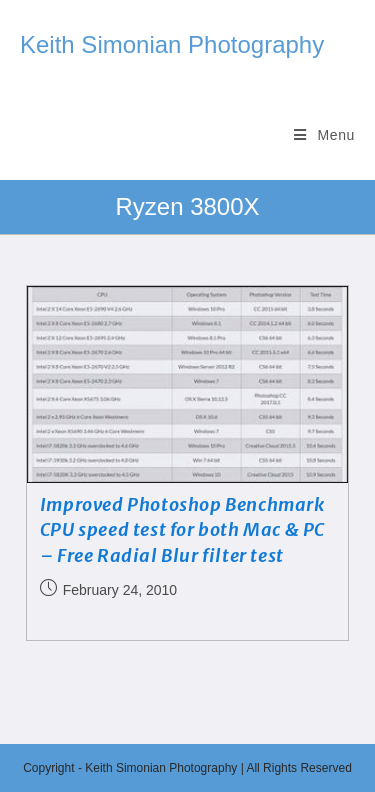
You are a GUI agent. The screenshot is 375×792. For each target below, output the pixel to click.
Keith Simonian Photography (172, 44)
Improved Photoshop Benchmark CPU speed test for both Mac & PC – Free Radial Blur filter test (182, 529)
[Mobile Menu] (324, 135)
